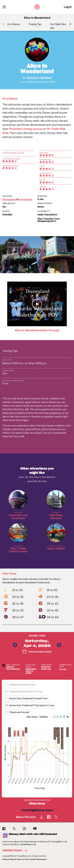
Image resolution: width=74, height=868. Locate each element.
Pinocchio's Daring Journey (26, 129)
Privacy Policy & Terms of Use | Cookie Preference (25, 859)
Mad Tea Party (11, 436)
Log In (68, 7)
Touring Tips (35, 24)
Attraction (32, 78)
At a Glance (14, 24)
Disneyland (46, 78)
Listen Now (16, 851)
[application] (37, 754)
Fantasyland (9, 199)
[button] (70, 24)
